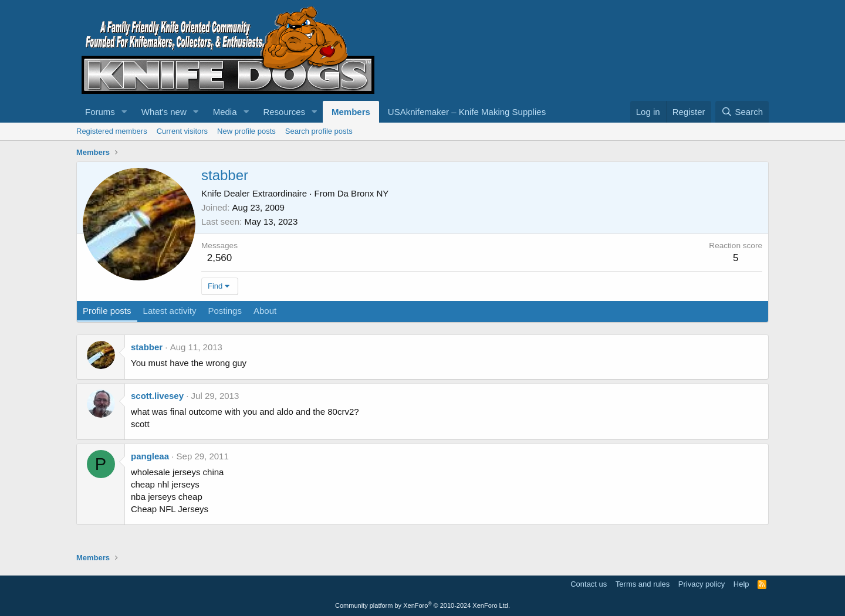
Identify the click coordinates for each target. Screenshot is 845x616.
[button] (124, 112)
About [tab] (265, 311)
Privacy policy (702, 584)
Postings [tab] (225, 311)
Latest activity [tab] (170, 311)
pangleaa (150, 456)
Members (351, 112)
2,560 (220, 258)
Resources (284, 112)
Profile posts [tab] (107, 311)
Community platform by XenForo (422, 605)
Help (741, 584)
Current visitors (182, 131)
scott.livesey (157, 396)
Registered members (112, 131)
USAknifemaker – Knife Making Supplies (467, 112)
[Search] (742, 112)
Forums (100, 112)
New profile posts (246, 131)
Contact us (589, 584)
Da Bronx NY (363, 193)
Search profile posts (319, 131)
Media (225, 112)
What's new (164, 112)
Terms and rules (643, 584)
